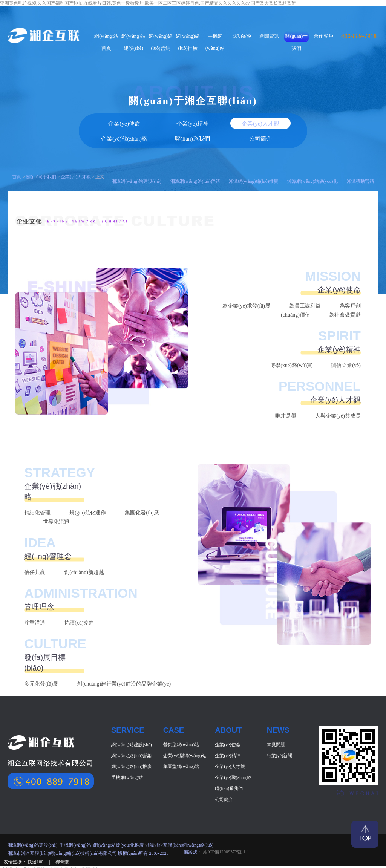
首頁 (17, 159)
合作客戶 (323, 36)
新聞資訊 (269, 36)
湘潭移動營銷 (360, 164)
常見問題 (276, 727)
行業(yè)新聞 (280, 738)
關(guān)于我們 (41, 159)
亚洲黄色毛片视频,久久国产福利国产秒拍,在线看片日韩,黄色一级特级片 (72, 858)
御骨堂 (63, 844)
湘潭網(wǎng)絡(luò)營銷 (195, 164)
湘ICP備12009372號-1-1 (225, 834)
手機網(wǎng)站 (127, 760)
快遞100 (36, 844)
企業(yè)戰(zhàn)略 (233, 760)
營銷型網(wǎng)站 (181, 727)
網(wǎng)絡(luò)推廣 (131, 749)
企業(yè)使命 (86, 122)
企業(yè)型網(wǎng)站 (185, 738)
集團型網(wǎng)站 (181, 749)
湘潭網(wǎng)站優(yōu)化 (312, 164)
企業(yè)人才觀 (76, 159)
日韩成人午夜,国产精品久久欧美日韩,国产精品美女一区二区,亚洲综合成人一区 (79, 865)
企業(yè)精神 (129, 122)
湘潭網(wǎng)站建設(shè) (136, 164)
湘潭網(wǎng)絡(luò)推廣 (254, 164)
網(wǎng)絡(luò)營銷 (131, 738)
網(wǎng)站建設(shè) (132, 727)
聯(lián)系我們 (258, 122)
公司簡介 (300, 122)
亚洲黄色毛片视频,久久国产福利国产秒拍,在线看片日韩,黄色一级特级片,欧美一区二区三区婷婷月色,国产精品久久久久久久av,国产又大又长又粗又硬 (148, 3)
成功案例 (242, 36)
